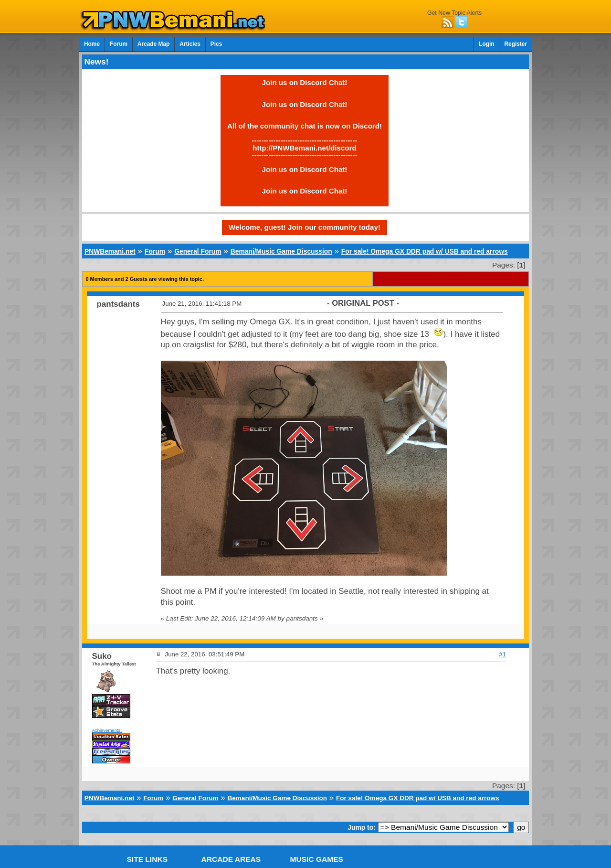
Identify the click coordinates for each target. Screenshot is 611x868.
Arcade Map (153, 44)
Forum (119, 44)
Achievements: (107, 730)
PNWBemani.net (110, 251)
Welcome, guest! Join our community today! (305, 227)
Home (92, 44)
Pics (216, 44)
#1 (502, 654)
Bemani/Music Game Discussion (281, 251)
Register (516, 44)
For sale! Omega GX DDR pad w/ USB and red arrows (425, 251)
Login (486, 44)
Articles (190, 44)
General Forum (198, 251)
